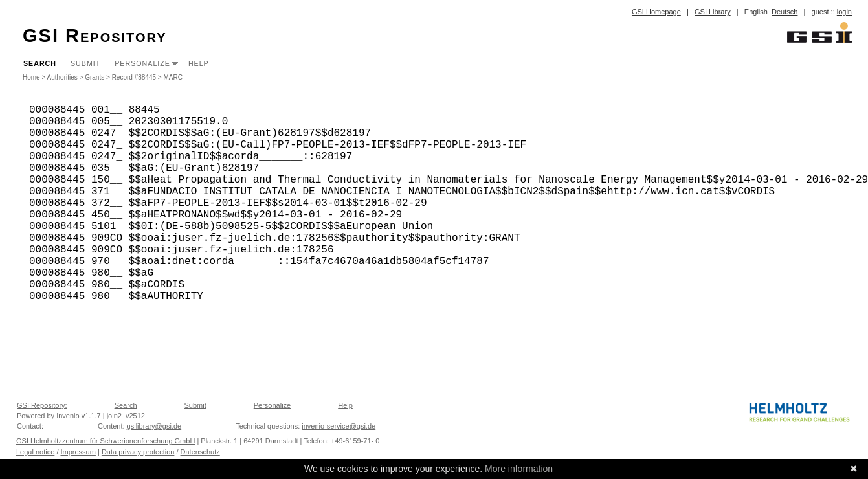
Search (40, 63)
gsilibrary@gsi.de (154, 426)
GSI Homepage (656, 12)
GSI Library (713, 12)
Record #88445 (134, 77)
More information (519, 469)
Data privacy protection (138, 452)
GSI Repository (95, 36)
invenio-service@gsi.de (339, 426)
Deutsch (785, 12)
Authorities (62, 77)
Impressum (78, 452)
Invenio (68, 416)
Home (31, 77)
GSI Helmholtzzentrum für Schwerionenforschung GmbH (106, 441)
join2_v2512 (126, 416)
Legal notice (35, 452)
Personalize (142, 63)
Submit (85, 63)
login (844, 12)
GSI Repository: (42, 405)
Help (199, 63)
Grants (95, 77)
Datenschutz (200, 452)
